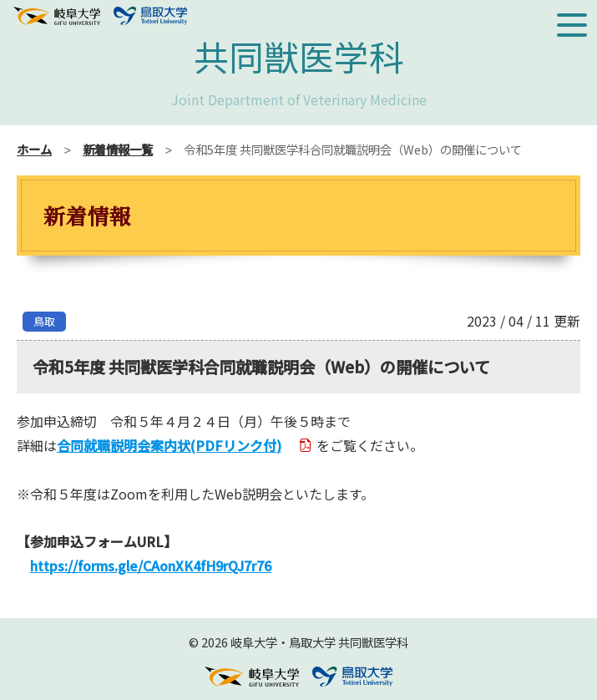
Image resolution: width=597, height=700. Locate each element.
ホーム (34, 149)
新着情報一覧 (118, 149)
